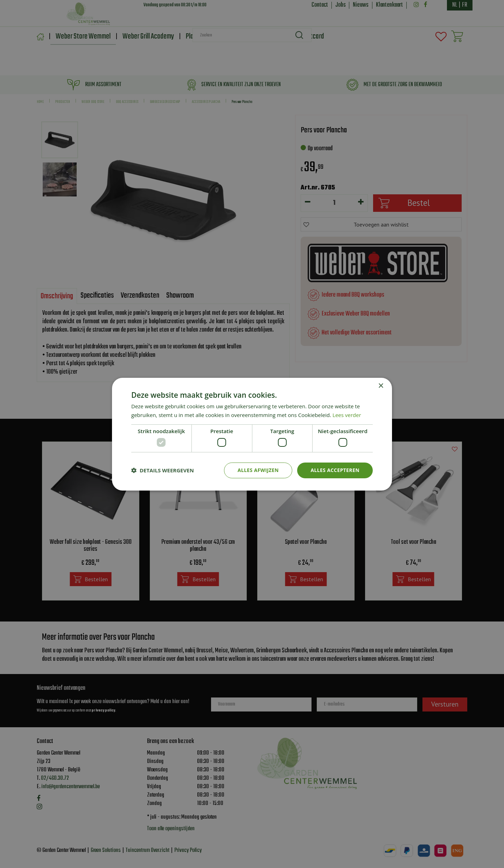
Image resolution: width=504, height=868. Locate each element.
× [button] (381, 386)
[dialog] (252, 434)
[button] (163, 470)
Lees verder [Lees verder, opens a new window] (347, 415)
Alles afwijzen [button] (258, 470)
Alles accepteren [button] (335, 470)
